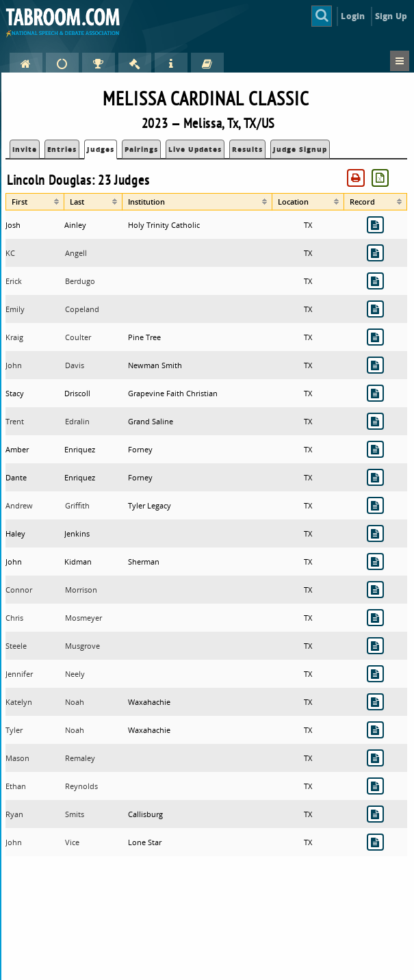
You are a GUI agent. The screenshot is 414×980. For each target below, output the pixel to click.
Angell (76, 253)
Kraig (14, 337)
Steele (16, 646)
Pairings (141, 149)
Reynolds (81, 786)
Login (353, 16)
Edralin (77, 421)
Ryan (14, 814)
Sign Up (391, 16)
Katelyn (19, 702)
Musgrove (82, 646)
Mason (17, 758)
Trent (15, 421)
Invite (25, 149)
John (14, 365)
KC (10, 253)
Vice (72, 842)
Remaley (80, 758)
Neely (75, 674)
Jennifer (19, 674)
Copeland (82, 309)
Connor (19, 590)
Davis (75, 365)
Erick (14, 281)
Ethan (16, 786)
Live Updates (195, 149)
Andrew (19, 505)
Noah (75, 702)
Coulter (78, 337)
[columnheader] (35, 202)
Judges (101, 149)
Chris (14, 618)
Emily (15, 309)
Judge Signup (300, 149)
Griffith (77, 505)
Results (247, 149)
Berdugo (80, 281)
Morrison (81, 590)
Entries (62, 149)
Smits (75, 814)
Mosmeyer (83, 618)
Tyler (14, 730)
